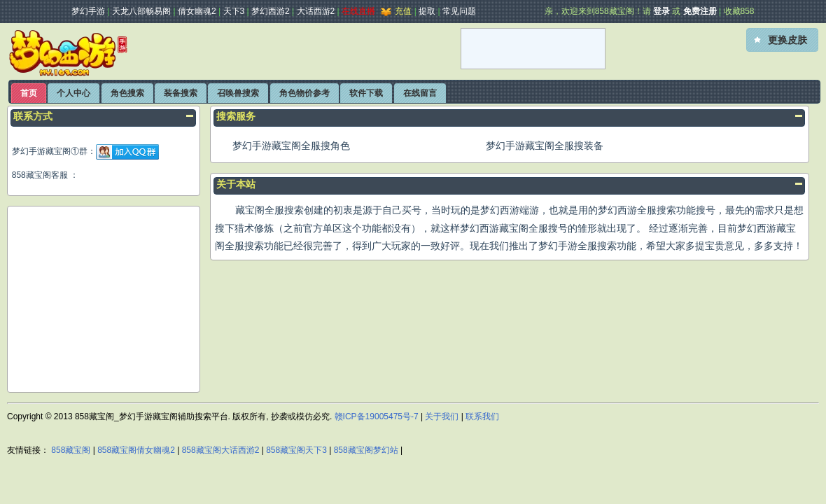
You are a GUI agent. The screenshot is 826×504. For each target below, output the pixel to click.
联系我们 (482, 416)
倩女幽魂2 (197, 11)
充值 (394, 11)
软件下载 (366, 93)
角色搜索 (127, 93)
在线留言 (420, 93)
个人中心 (73, 93)
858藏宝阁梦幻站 (366, 450)
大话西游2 (316, 11)
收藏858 (739, 11)
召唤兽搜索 (238, 93)
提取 (427, 11)
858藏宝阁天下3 (296, 450)
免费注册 (700, 11)
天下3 (234, 11)
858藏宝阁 (71, 450)
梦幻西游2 (271, 11)
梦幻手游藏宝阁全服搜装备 (545, 146)
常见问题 (459, 11)
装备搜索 (181, 93)
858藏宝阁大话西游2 (221, 450)
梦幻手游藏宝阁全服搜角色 (291, 146)
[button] (782, 40)
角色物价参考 (304, 93)
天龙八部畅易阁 (141, 11)
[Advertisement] (293, 49)
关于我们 (442, 416)
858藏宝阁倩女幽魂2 (136, 450)
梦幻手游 (88, 11)
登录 (661, 11)
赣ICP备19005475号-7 (377, 416)
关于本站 (236, 184)
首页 (29, 93)
